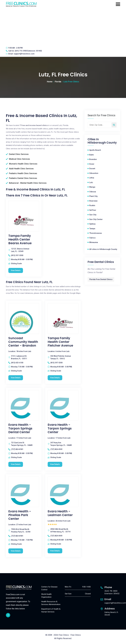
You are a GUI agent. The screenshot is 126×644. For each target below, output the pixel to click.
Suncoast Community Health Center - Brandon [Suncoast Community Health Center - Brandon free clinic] (23, 342)
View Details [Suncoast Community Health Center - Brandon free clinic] (16, 378)
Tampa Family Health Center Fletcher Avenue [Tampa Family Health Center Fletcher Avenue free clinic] (60, 342)
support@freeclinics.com (24, 54)
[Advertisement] (63, 26)
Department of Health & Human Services (51, 610)
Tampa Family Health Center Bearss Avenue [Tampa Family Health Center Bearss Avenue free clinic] (20, 240)
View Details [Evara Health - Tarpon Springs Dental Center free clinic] (16, 464)
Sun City (93, 215)
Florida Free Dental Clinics (101, 279)
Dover (92, 164)
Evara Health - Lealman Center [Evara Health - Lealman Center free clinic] (60, 513)
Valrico (92, 238)
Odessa (93, 192)
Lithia (92, 178)
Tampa (92, 229)
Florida (58, 82)
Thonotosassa (95, 233)
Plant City (93, 196)
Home (50, 82)
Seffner (93, 210)
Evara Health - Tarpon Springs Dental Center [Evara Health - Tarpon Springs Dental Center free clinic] (20, 428)
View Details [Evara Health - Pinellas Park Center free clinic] (16, 551)
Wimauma (94, 242)
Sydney (92, 224)
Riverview (93, 201)
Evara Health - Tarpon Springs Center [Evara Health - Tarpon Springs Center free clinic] (60, 428)
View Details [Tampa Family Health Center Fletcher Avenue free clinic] (55, 378)
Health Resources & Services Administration (51, 603)
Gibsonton (94, 173)
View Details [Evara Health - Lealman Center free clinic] (55, 551)
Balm (91, 155)
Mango (92, 187)
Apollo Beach (95, 150)
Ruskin (92, 205)
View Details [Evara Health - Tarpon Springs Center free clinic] (55, 464)
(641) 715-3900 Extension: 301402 (28, 51)
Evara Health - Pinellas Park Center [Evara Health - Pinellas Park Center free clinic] (20, 515)
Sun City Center (96, 219)
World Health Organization (46, 596)
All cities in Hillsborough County (103, 249)
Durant (92, 169)
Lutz (91, 182)
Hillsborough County (102, 143)
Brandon (93, 159)
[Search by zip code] (114, 125)
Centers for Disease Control (49, 588)
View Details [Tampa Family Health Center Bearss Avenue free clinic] (16, 270)
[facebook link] (8, 615)
